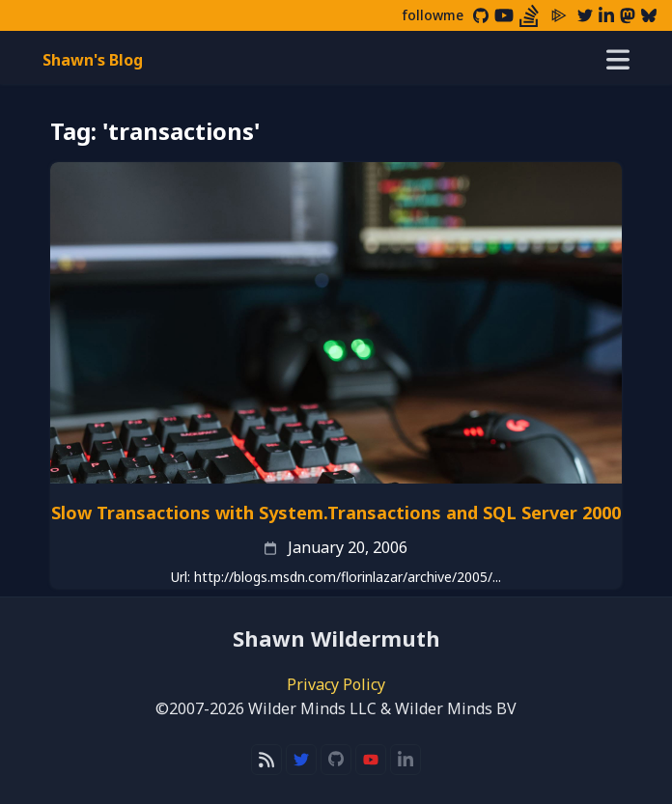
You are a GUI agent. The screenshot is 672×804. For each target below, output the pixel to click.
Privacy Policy (336, 684)
